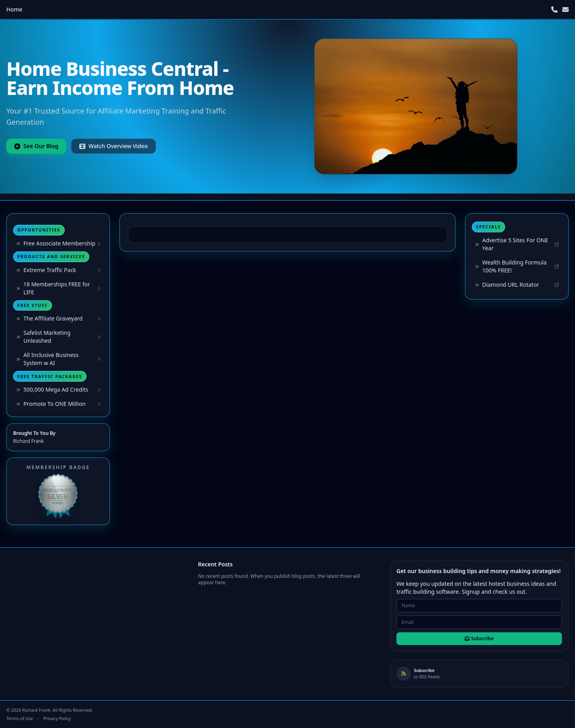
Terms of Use (20, 718)
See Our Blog (36, 146)
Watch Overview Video (113, 146)
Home (14, 9)
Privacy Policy (57, 718)
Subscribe (479, 638)
